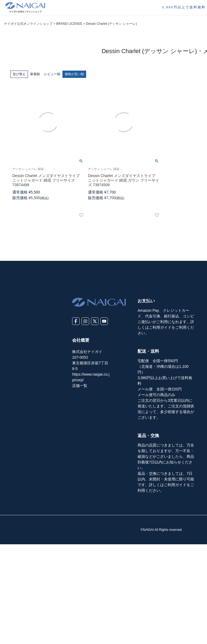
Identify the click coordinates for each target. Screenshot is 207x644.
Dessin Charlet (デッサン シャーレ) (111, 24)
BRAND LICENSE (69, 24)
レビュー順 (52, 74)
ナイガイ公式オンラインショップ (28, 24)
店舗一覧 (80, 386)
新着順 (35, 74)
